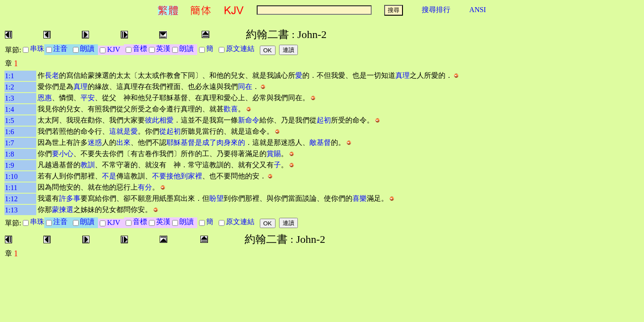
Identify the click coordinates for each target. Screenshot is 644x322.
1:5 (9, 121)
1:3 (9, 98)
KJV (115, 49)
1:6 (9, 132)
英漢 (163, 49)
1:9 (9, 165)
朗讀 (89, 49)
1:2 (9, 87)
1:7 (9, 143)
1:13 (11, 210)
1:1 (9, 76)
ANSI (477, 10)
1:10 (11, 176)
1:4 (9, 109)
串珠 (37, 49)
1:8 (9, 154)
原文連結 (242, 49)
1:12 (11, 199)
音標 (140, 49)
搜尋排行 (436, 10)
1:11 (11, 188)
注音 (62, 49)
